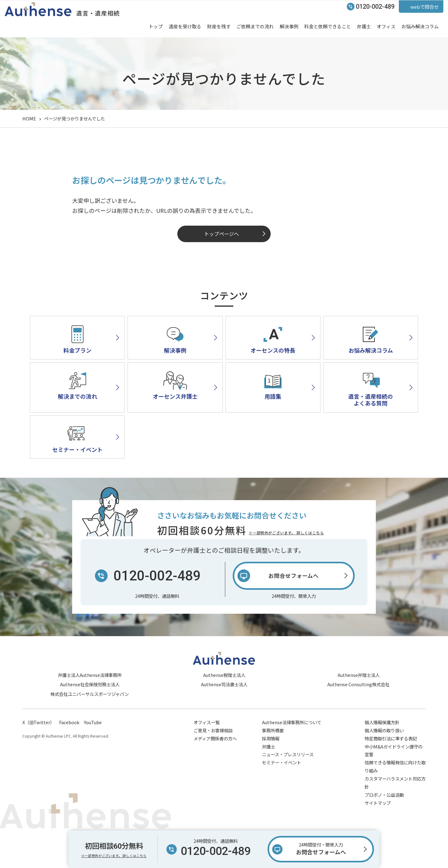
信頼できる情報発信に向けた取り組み (395, 766)
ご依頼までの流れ (255, 26)
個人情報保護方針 (382, 722)
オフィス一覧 (207, 722)
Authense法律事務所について (292, 722)
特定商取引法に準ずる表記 (391, 738)
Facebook (69, 722)
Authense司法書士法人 (224, 684)
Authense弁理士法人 (359, 675)
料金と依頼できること (328, 26)
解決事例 (289, 26)
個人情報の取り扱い (384, 730)
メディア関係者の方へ (215, 738)
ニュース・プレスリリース (288, 754)
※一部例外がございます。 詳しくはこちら (286, 533)
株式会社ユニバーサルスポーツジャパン (90, 694)
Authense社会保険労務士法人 (90, 684)
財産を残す (219, 26)
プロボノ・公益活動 (384, 795)
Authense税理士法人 (224, 675)
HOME (29, 118)
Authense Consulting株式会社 (358, 684)
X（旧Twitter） (38, 722)
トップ (156, 26)
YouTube (93, 722)
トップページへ (222, 234)
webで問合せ (425, 7)
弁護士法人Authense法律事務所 (90, 675)
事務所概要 (273, 730)
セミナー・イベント (282, 762)
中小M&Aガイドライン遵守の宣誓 (394, 751)
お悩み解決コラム (420, 26)
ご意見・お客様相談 (213, 730)
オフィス (386, 26)
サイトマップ (378, 803)
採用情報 (271, 738)
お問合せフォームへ (321, 848)
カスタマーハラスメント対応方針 (395, 783)
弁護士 (364, 26)
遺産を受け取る (185, 26)
